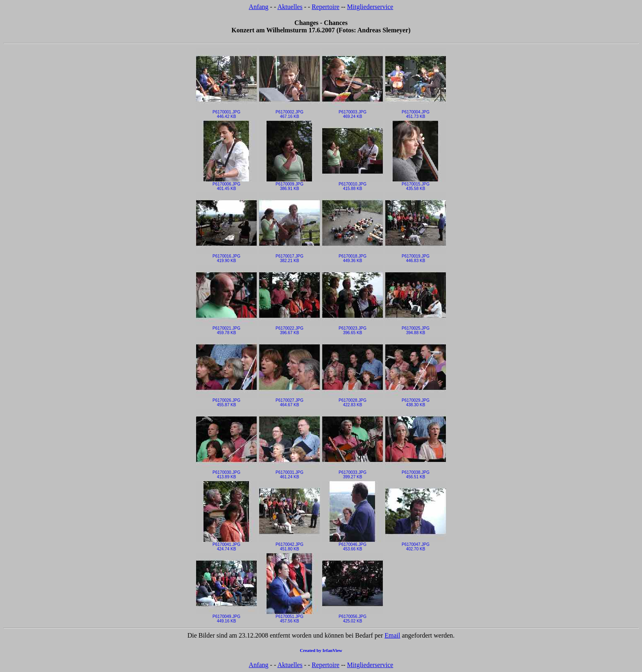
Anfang (259, 7)
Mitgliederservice (370, 7)
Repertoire (326, 7)
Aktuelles (290, 7)
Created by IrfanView (321, 650)
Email (392, 635)
